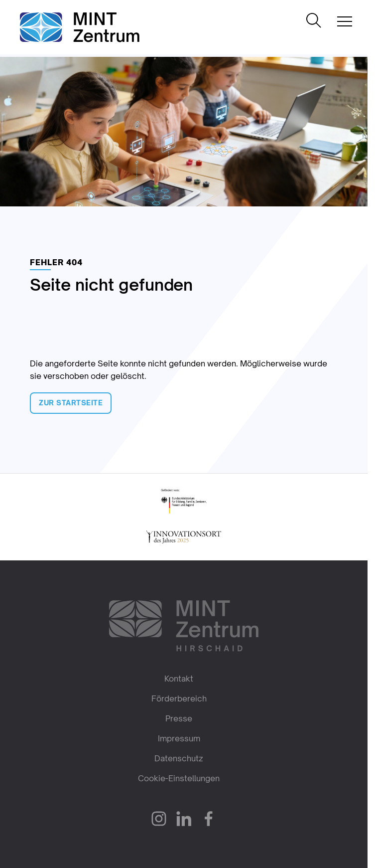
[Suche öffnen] (314, 21)
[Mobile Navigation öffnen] (345, 21)
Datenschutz (179, 758)
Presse (179, 718)
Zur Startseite (71, 403)
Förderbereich (179, 698)
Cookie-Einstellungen (179, 778)
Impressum (179, 738)
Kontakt (179, 679)
